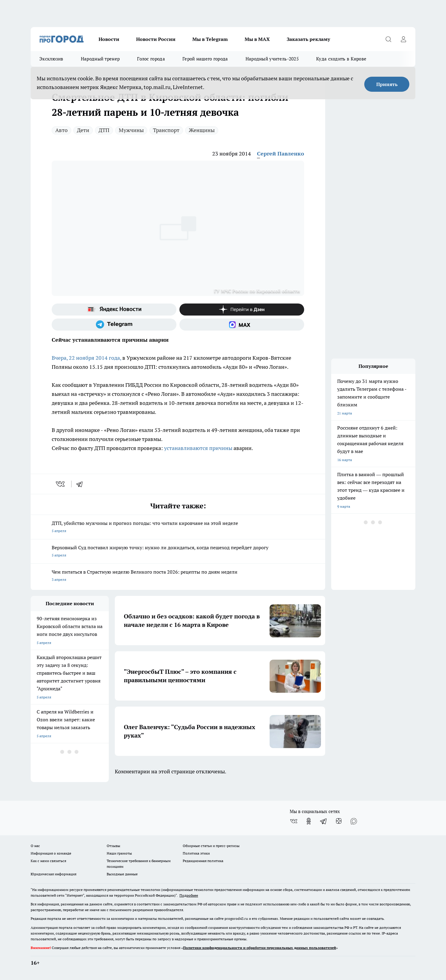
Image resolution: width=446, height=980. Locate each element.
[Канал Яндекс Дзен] (242, 310)
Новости (109, 39)
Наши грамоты (119, 853)
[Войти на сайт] (403, 39)
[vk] (61, 484)
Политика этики (196, 853)
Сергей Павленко (281, 154)
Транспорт (166, 130)
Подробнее (189, 895)
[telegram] (81, 484)
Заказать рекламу (308, 39)
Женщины (202, 130)
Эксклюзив (51, 59)
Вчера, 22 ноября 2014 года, (87, 358)
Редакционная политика (203, 861)
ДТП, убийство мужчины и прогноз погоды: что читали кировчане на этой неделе (178, 527)
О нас (35, 846)
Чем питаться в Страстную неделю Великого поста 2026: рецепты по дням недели (178, 576)
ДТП (104, 130)
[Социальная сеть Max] (242, 325)
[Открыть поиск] (388, 39)
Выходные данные (122, 874)
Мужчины (131, 130)
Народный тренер (100, 59)
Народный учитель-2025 (272, 59)
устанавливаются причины (198, 448)
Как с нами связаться (48, 861)
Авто (61, 130)
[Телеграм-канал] (114, 325)
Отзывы (113, 846)
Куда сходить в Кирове (341, 59)
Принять (387, 84)
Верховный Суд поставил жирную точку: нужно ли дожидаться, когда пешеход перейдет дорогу (178, 552)
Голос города (151, 59)
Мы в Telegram (210, 39)
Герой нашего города (205, 59)
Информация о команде (51, 853)
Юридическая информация (53, 874)
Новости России (156, 39)
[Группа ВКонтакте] (294, 821)
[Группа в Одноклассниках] (309, 821)
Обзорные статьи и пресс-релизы (211, 846)
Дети (83, 130)
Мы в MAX (257, 39)
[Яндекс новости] (114, 310)
